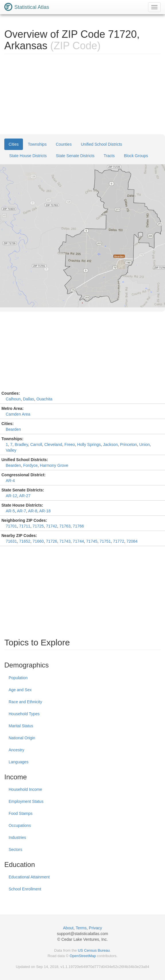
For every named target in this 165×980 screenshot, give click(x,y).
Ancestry (16, 750)
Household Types (24, 714)
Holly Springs (89, 444)
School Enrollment (25, 889)
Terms (81, 928)
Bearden (13, 429)
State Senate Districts (75, 156)
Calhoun (13, 399)
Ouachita (44, 399)
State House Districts (28, 156)
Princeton (128, 444)
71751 (105, 541)
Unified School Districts (102, 144)
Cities (14, 144)
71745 (92, 541)
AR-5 (10, 511)
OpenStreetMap (83, 956)
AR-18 (45, 511)
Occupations (20, 825)
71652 (25, 541)
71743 (65, 541)
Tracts (109, 156)
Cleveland (53, 444)
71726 (52, 541)
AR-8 (33, 511)
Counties (64, 144)
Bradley (21, 444)
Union (144, 444)
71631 (11, 541)
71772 (119, 541)
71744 (78, 541)
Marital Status (21, 726)
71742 (52, 526)
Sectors (15, 849)
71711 (25, 526)
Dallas (29, 399)
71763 (65, 526)
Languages (19, 762)
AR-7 (22, 511)
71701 (11, 526)
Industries (17, 837)
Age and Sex (20, 690)
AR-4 (10, 481)
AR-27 (25, 496)
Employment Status (26, 801)
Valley (11, 450)
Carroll (36, 444)
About (68, 928)
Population (18, 678)
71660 (38, 541)
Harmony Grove (54, 465)
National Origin (22, 738)
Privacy (96, 928)
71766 (78, 526)
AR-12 (11, 496)
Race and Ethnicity (25, 702)
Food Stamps (21, 813)
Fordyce (31, 465)
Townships (37, 144)
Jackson (110, 444)
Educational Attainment (29, 877)
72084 (132, 541)
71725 (38, 526)
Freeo (70, 444)
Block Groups (136, 156)
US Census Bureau (94, 950)
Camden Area (18, 414)
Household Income (25, 789)
